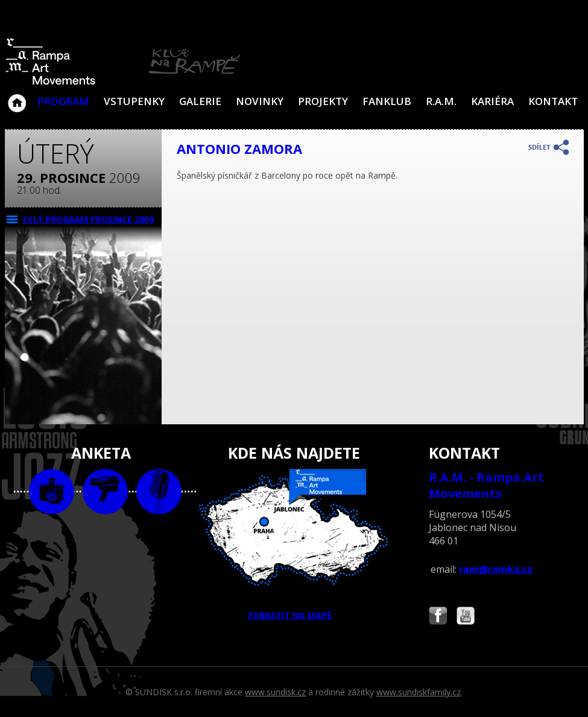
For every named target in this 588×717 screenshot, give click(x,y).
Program (63, 101)
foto (52, 492)
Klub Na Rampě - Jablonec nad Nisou (17, 97)
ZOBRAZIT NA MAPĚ (294, 545)
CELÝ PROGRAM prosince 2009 (88, 219)
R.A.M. (441, 101)
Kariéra (492, 101)
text (159, 492)
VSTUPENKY (134, 101)
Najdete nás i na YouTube (466, 617)
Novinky (260, 101)
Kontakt (553, 101)
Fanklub (387, 101)
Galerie (200, 101)
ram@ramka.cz (496, 569)
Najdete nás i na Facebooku (438, 617)
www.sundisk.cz (275, 692)
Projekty (323, 101)
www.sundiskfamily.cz (419, 692)
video (105, 492)
